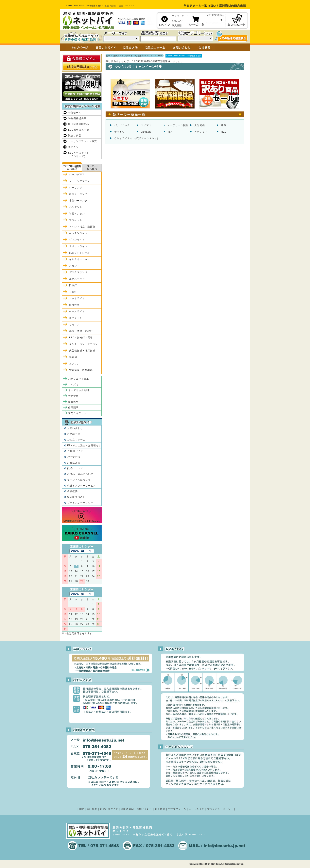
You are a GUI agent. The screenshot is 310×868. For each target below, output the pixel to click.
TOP (81, 809)
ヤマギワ (120, 132)
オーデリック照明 (178, 125)
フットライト (77, 298)
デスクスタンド (78, 272)
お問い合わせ (75, 428)
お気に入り (178, 21)
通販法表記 (127, 809)
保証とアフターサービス (82, 486)
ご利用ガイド (75, 451)
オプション (76, 318)
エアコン (73, 147)
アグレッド (201, 132)
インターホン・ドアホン (84, 344)
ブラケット (76, 220)
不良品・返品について (80, 474)
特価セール (75, 113)
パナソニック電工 (79, 379)
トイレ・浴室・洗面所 (82, 227)
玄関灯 (73, 292)
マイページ (178, 16)
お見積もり (74, 434)
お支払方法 (74, 463)
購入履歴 (177, 25)
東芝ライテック (77, 413)
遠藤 (224, 125)
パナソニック (122, 125)
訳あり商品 (75, 136)
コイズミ (146, 125)
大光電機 (200, 125)
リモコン (74, 325)
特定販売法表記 (76, 497)
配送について (75, 468)
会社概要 (72, 491)
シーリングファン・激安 (83, 141)
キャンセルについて (79, 480)
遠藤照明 (73, 402)
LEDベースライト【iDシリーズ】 (79, 155)
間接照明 (74, 305)
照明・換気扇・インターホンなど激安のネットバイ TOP (134, 56)
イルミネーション (80, 259)
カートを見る (197, 809)
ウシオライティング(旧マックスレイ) (136, 138)
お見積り (160, 809)
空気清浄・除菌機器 (81, 370)
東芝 (170, 132)
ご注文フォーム (76, 440)
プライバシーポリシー (80, 503)
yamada (146, 132)
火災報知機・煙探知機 (82, 351)
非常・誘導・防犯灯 (81, 331)
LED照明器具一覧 (79, 130)
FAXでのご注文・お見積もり (84, 445)
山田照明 (73, 408)
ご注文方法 (74, 457)
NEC (224, 132)
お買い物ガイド (109, 809)
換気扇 (73, 357)
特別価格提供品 (77, 118)
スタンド (74, 266)
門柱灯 (73, 285)
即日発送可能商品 (79, 124)
